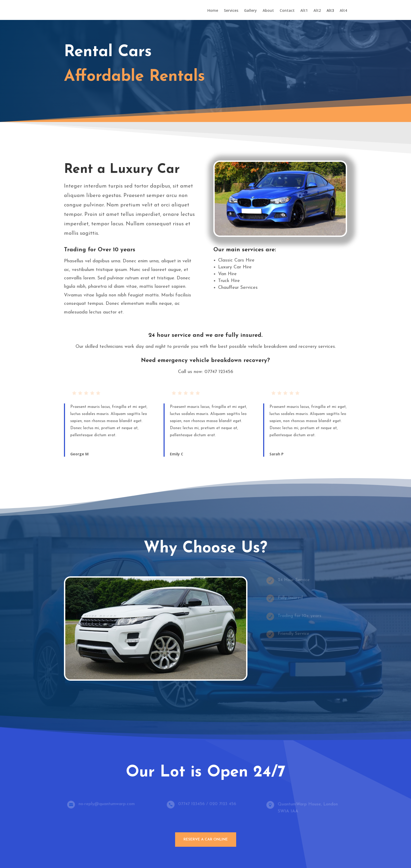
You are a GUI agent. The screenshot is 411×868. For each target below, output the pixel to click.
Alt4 (343, 11)
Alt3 (330, 11)
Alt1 (304, 11)
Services (231, 11)
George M (79, 454)
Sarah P (277, 454)
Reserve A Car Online (206, 840)
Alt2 (317, 11)
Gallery (250, 11)
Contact (287, 11)
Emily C (177, 454)
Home (213, 11)
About (268, 11)
